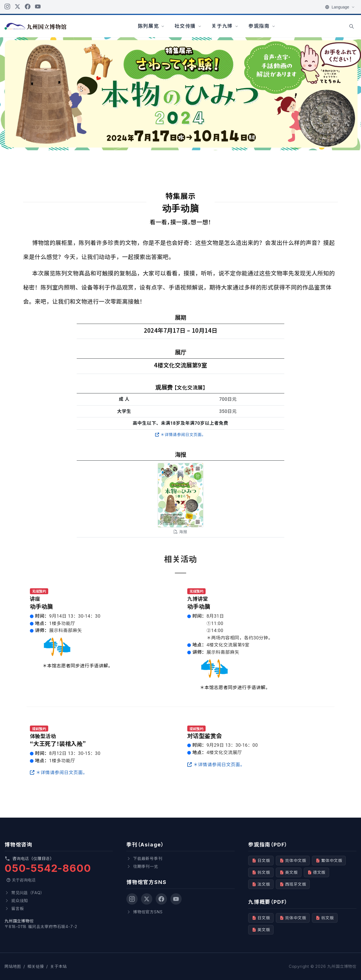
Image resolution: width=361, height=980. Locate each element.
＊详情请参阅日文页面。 (180, 435)
